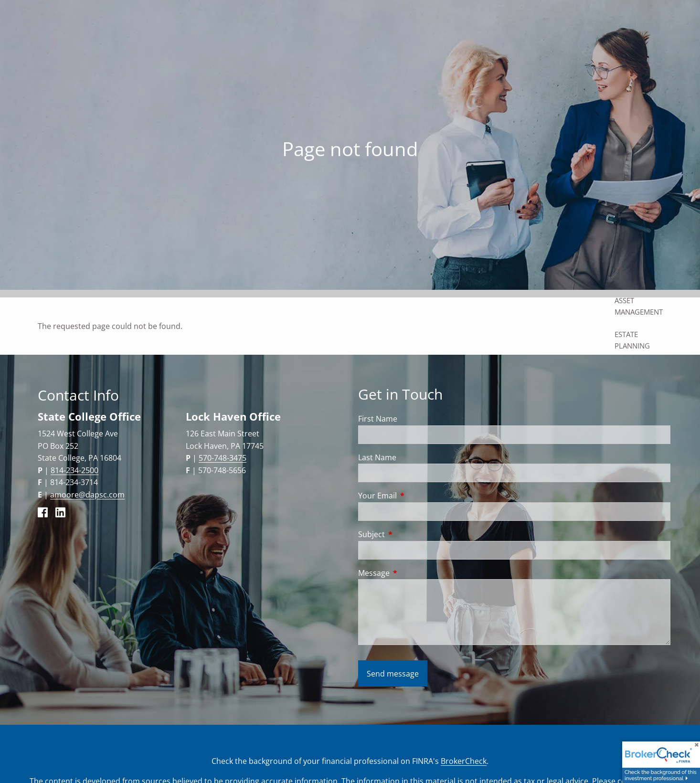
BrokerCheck (464, 761)
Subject (410, 534)
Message (412, 573)
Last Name (377, 457)
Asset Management (639, 306)
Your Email (416, 496)
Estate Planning (632, 340)
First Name (378, 419)
